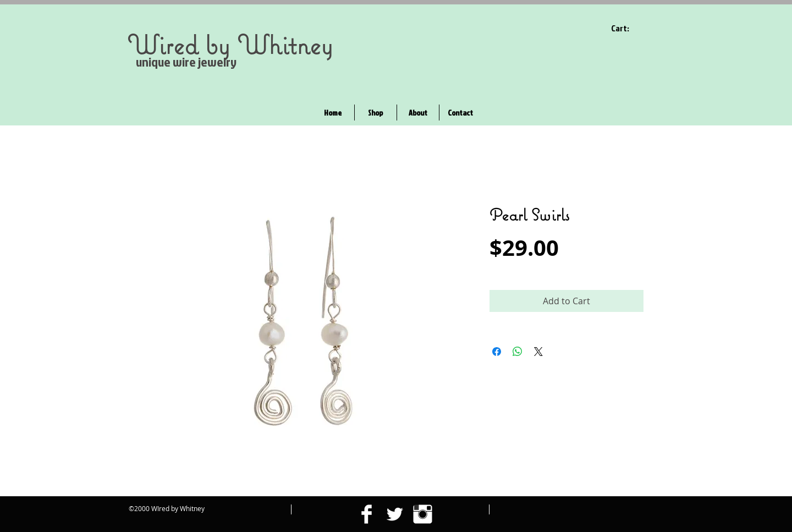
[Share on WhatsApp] (518, 352)
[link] (627, 28)
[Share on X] (538, 352)
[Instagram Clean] (423, 514)
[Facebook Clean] (367, 514)
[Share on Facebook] (497, 352)
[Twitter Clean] (395, 514)
